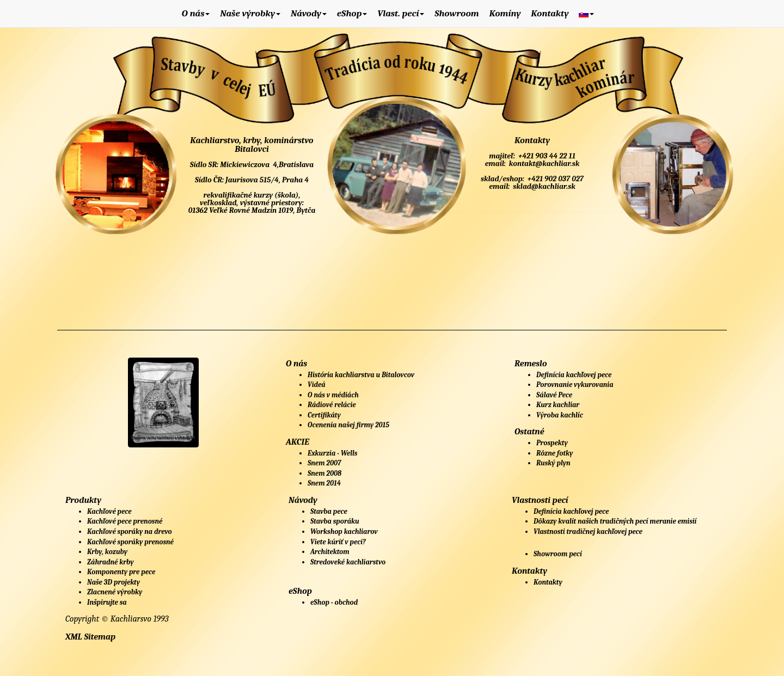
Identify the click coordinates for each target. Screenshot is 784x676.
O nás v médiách (333, 395)
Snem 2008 (324, 473)
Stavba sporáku (335, 521)
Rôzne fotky (555, 453)
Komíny (505, 13)
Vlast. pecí (401, 13)
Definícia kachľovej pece (574, 375)
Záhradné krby (111, 562)
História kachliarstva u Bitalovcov (361, 375)
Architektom (330, 552)
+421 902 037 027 (555, 179)
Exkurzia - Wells (332, 453)
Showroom (457, 13)
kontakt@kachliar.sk (543, 164)
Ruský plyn (553, 463)
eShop (352, 13)
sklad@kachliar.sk (543, 186)
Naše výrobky (250, 13)
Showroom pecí (558, 554)
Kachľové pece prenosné (125, 521)
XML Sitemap (90, 637)
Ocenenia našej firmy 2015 (348, 425)
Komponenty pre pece (121, 572)
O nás (196, 13)
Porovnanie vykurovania (575, 385)
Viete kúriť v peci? (338, 542)
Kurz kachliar (558, 405)
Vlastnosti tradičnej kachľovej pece (588, 531)
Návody (309, 13)
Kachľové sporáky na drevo (130, 531)
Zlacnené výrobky (115, 592)
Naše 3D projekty (114, 582)
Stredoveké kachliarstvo (348, 562)
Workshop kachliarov (344, 531)
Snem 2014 (324, 483)
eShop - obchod (334, 602)
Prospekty (552, 443)
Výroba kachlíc (560, 415)
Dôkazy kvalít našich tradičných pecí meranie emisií (615, 521)
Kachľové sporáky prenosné (130, 542)
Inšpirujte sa (107, 602)
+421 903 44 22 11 (546, 156)
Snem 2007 (324, 463)
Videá (317, 385)
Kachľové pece (109, 511)
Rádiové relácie (332, 405)
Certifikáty (324, 415)
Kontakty (550, 13)
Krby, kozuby (107, 552)
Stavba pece (329, 511)
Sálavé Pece (554, 395)
